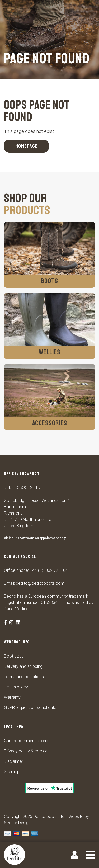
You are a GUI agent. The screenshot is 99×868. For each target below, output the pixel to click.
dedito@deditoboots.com (40, 583)
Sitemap (12, 772)
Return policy (16, 687)
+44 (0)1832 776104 (49, 570)
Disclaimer (14, 761)
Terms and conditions (24, 677)
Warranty (12, 697)
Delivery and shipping (23, 666)
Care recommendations (26, 741)
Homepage (27, 146)
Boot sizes (14, 656)
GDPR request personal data (30, 708)
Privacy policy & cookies (27, 751)
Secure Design (17, 823)
